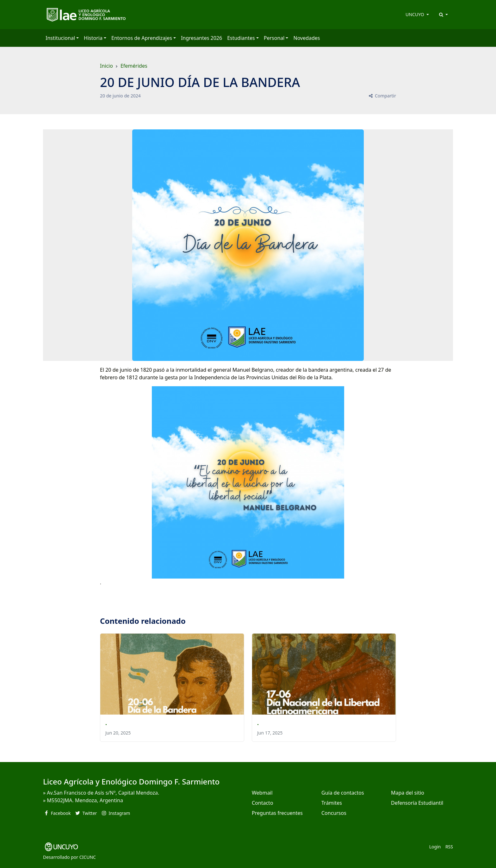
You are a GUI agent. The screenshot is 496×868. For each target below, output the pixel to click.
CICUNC (88, 857)
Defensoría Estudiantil (417, 803)
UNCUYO (415, 14)
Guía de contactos (343, 793)
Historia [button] (93, 38)
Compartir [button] (382, 96)
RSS (449, 847)
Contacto (263, 803)
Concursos (334, 813)
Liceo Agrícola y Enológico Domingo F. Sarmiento (131, 781)
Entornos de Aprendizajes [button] (142, 38)
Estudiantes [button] (241, 38)
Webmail (262, 793)
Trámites (332, 803)
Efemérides (134, 66)
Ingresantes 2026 (201, 38)
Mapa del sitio (408, 793)
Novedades (307, 38)
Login (435, 847)
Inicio (106, 66)
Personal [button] (274, 38)
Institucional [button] (60, 38)
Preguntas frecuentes (277, 813)
